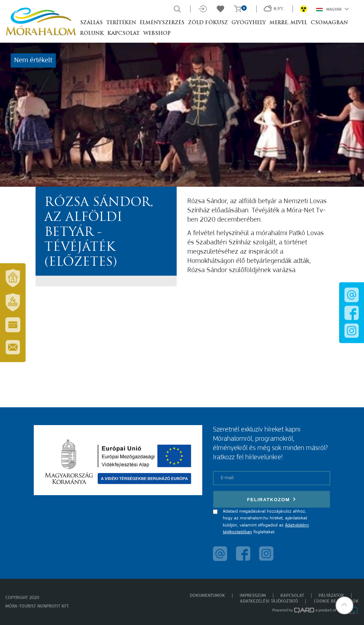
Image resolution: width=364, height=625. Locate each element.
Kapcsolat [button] (124, 34)
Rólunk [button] (92, 34)
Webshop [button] (157, 34)
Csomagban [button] (329, 23)
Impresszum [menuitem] (253, 596)
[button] (344, 605)
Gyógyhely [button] (249, 23)
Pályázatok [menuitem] (331, 596)
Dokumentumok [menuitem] (207, 596)
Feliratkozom (272, 499)
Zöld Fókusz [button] (208, 23)
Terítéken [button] (121, 23)
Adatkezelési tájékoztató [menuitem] (269, 601)
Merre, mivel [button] (288, 23)
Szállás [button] (91, 23)
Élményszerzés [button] (162, 23)
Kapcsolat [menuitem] (292, 596)
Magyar (333, 9)
